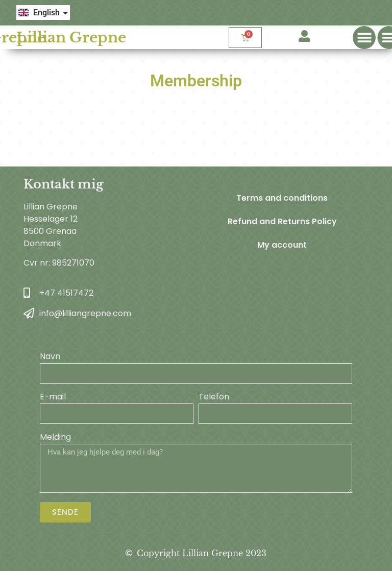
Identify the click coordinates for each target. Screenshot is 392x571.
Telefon (214, 398)
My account (282, 245)
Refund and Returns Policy (282, 221)
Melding (55, 438)
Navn (50, 357)
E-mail (53, 398)
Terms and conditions (282, 198)
